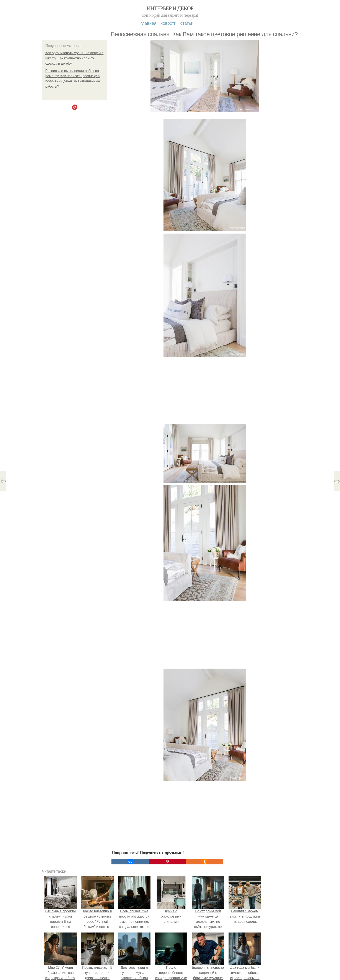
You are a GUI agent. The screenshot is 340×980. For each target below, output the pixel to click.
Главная (148, 23)
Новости (168, 23)
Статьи (187, 23)
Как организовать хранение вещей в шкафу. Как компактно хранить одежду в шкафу (74, 58)
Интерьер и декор (170, 8)
